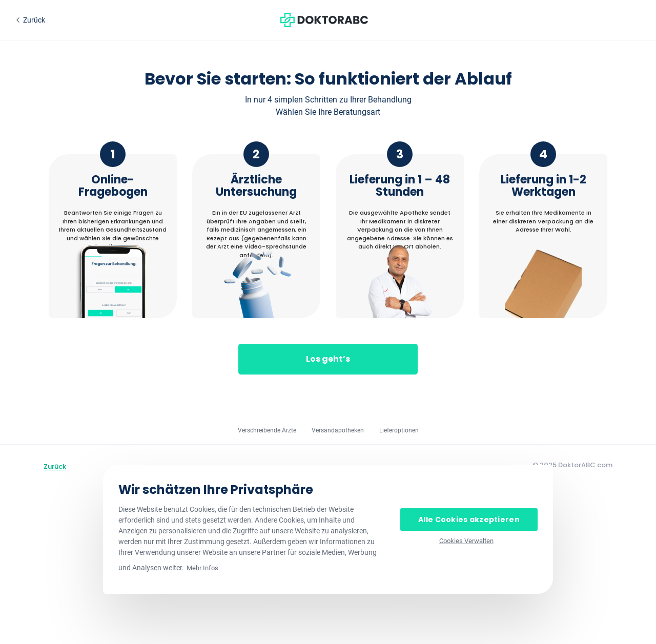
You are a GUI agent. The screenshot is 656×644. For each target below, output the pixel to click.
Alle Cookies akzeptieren (469, 520)
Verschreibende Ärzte (267, 430)
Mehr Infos (202, 568)
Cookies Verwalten (466, 541)
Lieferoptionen (399, 430)
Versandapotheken (338, 430)
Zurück (55, 466)
